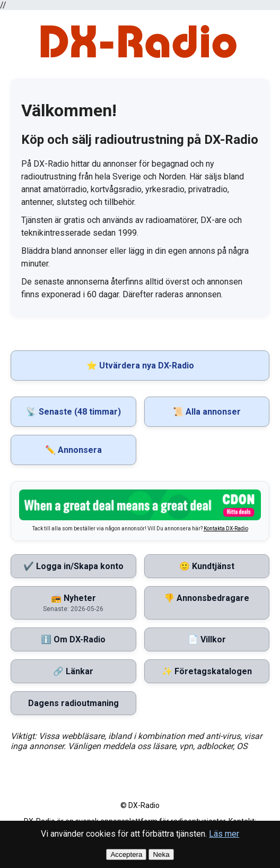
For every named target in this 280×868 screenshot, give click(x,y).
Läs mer (224, 834)
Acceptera (126, 854)
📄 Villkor (207, 639)
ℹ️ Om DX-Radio (73, 639)
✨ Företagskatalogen (207, 671)
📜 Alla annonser (207, 412)
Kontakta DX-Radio (226, 528)
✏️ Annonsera (73, 450)
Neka (161, 854)
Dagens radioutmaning (73, 703)
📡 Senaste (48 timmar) (73, 412)
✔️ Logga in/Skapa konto (73, 566)
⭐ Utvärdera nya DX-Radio (140, 366)
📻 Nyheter (73, 603)
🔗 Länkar (73, 671)
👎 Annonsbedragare (207, 598)
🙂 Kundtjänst (207, 566)
